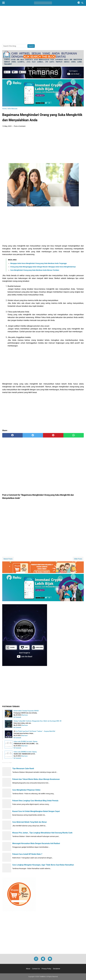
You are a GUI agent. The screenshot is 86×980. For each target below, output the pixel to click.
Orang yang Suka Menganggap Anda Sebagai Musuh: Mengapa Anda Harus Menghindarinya (43, 267)
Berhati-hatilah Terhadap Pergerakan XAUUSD (26, 711)
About (28, 969)
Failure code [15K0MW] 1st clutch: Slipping (25, 752)
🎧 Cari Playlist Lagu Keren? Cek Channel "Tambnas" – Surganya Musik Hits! (34, 731)
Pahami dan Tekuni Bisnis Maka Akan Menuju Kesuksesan (36, 779)
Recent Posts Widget (7, 763)
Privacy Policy (46, 969)
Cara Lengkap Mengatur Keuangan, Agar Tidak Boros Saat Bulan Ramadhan (43, 865)
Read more (25, 715)
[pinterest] (53, 435)
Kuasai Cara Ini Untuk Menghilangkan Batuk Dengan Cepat (36, 811)
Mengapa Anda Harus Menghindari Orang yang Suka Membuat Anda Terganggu (39, 263)
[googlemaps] (43, 959)
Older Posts (78, 559)
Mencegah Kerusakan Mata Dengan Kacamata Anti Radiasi (36, 843)
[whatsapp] (74, 435)
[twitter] (33, 435)
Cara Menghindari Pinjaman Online (26, 790)
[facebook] (12, 435)
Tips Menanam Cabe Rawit (23, 769)
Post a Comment (20, 126)
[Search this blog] (82, 3)
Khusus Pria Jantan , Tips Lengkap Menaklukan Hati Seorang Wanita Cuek (42, 833)
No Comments (17, 717)
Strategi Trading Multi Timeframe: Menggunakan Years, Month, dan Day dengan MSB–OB (38, 721)
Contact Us (36, 969)
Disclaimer (57, 969)
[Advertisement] (43, 25)
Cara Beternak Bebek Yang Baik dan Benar (30, 822)
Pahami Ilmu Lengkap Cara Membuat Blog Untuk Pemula (35, 801)
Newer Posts (8, 559)
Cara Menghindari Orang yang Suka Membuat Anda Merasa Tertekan (35, 270)
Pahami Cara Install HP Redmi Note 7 (27, 854)
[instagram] (36, 959)
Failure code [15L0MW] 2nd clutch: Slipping (25, 741)
